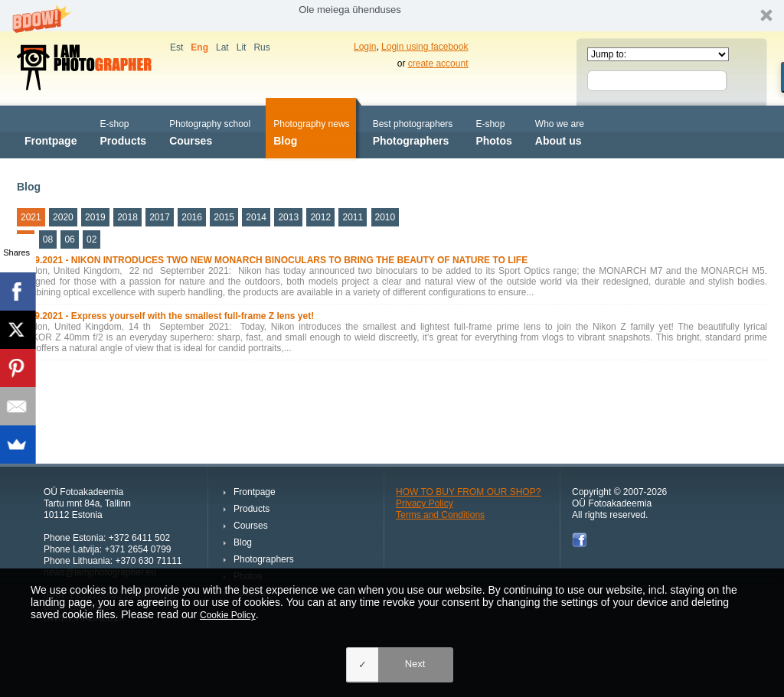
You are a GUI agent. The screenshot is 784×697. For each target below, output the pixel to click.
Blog (311, 131)
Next (415, 664)
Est (176, 47)
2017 (160, 217)
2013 (288, 217)
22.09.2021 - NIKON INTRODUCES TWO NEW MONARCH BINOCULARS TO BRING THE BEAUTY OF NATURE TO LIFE (272, 260)
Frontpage (51, 131)
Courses (210, 131)
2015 (224, 217)
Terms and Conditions (440, 515)
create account (438, 64)
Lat (222, 47)
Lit (242, 47)
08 (48, 239)
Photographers (413, 131)
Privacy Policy (425, 503)
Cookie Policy (228, 615)
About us (560, 131)
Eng (199, 47)
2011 (353, 217)
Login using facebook (425, 47)
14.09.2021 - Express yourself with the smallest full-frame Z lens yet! (165, 316)
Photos (493, 131)
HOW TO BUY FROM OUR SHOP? (468, 492)
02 (91, 239)
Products (123, 131)
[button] (392, 16)
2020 (63, 217)
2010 (385, 217)
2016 (192, 217)
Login (365, 47)
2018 (127, 217)
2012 (320, 217)
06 (69, 239)
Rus (261, 47)
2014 (256, 217)
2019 (95, 217)
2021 (31, 217)
